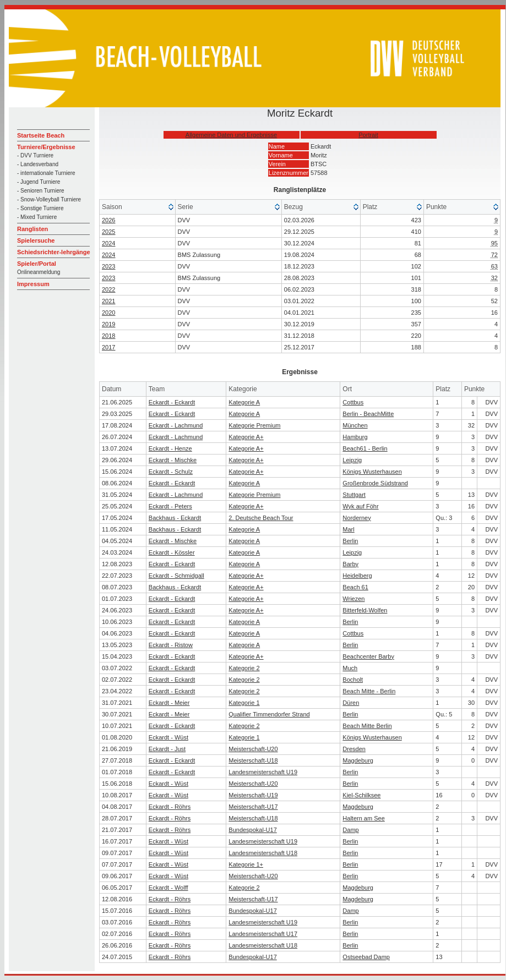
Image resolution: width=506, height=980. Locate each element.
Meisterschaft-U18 (253, 760)
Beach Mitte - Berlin (369, 691)
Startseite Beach (41, 135)
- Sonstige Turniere (40, 208)
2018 (108, 336)
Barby (350, 564)
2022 (108, 289)
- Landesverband (38, 164)
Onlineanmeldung (39, 272)
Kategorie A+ (246, 437)
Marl (348, 529)
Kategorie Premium (254, 425)
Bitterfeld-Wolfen (365, 610)
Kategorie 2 (244, 668)
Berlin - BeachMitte (368, 414)
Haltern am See (363, 818)
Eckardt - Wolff (168, 888)
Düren (351, 703)
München (355, 425)
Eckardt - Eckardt (172, 402)
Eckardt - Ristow (171, 645)
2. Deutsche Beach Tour (261, 518)
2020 (108, 313)
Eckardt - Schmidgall (176, 576)
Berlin (350, 541)
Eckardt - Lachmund (176, 425)
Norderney (357, 518)
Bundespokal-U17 (252, 830)
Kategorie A (244, 402)
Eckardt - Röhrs (170, 807)
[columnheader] (138, 207)
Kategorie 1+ (246, 864)
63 (494, 266)
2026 (108, 220)
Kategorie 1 (244, 703)
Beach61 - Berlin (365, 448)
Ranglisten (32, 229)
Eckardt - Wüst (168, 737)
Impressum (33, 284)
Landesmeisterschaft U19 (263, 772)
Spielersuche (36, 240)
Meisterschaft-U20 (253, 749)
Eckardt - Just (167, 749)
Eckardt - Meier (169, 703)
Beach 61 (355, 587)
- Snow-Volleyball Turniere (49, 199)
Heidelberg (357, 576)
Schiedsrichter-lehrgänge (54, 252)
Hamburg (355, 437)
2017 (108, 347)
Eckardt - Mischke (173, 460)
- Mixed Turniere (37, 217)
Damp (350, 830)
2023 (108, 266)
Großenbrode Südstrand (375, 483)
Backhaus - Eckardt (175, 518)
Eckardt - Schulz (171, 472)
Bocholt (353, 680)
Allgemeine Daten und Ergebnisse (231, 135)
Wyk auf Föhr (360, 506)
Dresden (354, 749)
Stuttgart (354, 495)
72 (494, 255)
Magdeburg (358, 760)
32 (494, 278)
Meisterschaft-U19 (253, 795)
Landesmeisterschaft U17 (263, 934)
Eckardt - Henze (170, 448)
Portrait (368, 135)
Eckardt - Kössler (172, 552)
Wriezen (353, 599)
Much (350, 668)
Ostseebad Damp (366, 957)
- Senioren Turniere (41, 191)
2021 (108, 301)
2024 (108, 243)
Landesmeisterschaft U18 (263, 853)
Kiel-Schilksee (361, 795)
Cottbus (353, 402)
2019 (108, 324)
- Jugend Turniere (39, 182)
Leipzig (352, 460)
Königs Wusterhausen (372, 472)
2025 (108, 232)
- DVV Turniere (35, 155)
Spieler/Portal (37, 264)
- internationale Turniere (46, 173)
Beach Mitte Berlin (367, 726)
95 (494, 243)
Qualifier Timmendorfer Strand (269, 714)
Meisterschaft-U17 (253, 807)
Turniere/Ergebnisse (46, 147)
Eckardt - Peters (170, 506)
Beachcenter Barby (368, 656)
